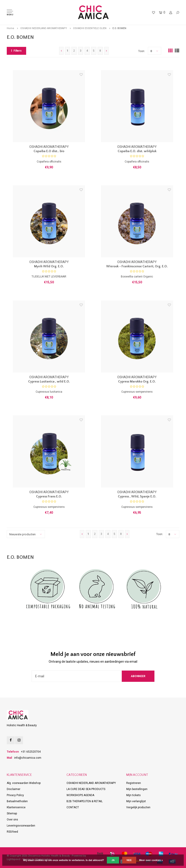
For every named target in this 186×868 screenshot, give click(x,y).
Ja (113, 860)
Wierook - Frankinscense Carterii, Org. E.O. (137, 266)
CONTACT (73, 807)
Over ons (12, 820)
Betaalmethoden (17, 801)
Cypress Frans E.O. (49, 497)
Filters (16, 51)
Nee (129, 860)
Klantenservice (16, 807)
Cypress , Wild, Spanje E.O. (137, 497)
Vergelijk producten (138, 807)
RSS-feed (12, 832)
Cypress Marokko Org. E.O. (137, 382)
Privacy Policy (15, 795)
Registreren (134, 783)
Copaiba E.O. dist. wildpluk (137, 151)
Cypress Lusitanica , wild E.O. (49, 382)
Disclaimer (14, 789)
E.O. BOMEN (119, 28)
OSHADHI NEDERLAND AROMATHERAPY (44, 28)
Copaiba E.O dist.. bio (49, 151)
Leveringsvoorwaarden (21, 826)
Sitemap (12, 813)
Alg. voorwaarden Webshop (24, 783)
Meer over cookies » (151, 860)
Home (10, 28)
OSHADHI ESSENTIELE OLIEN (90, 28)
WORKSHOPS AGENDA (80, 795)
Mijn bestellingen (137, 789)
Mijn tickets (133, 795)
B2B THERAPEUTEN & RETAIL (85, 801)
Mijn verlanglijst (136, 801)
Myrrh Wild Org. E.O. (49, 266)
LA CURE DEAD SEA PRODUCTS (86, 789)
